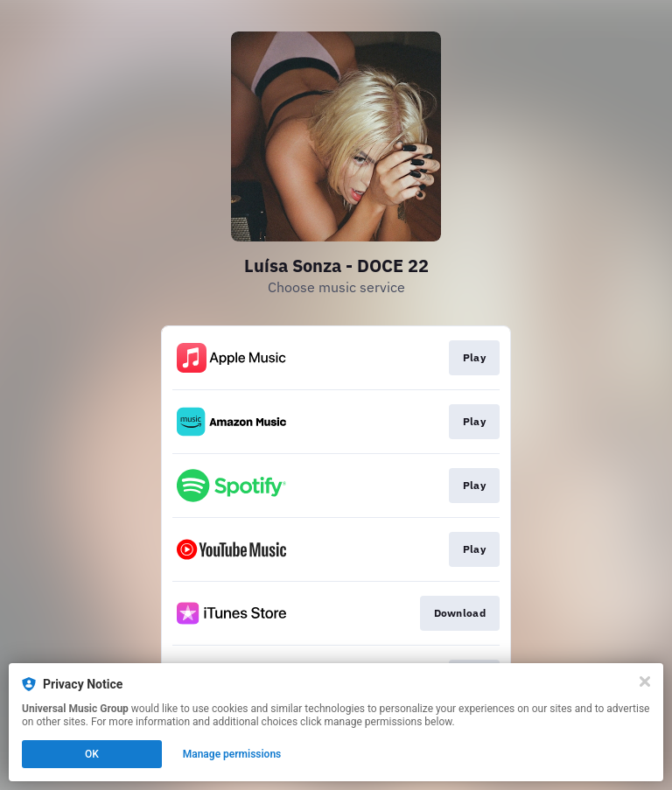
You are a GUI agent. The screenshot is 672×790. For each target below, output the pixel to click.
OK (92, 754)
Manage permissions (232, 754)
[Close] (645, 682)
